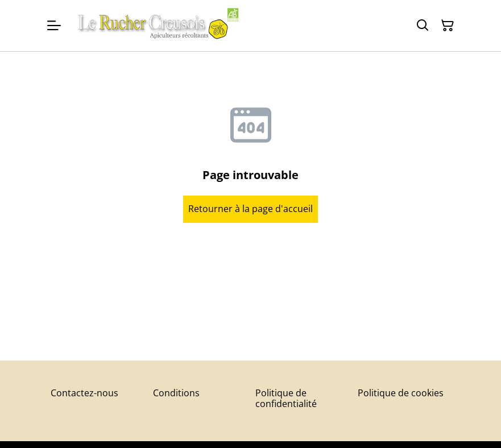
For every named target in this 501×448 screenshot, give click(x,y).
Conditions (176, 393)
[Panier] (448, 26)
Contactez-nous (84, 393)
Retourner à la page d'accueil (250, 209)
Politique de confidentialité (286, 398)
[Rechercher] (423, 26)
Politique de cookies (401, 393)
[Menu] (54, 26)
